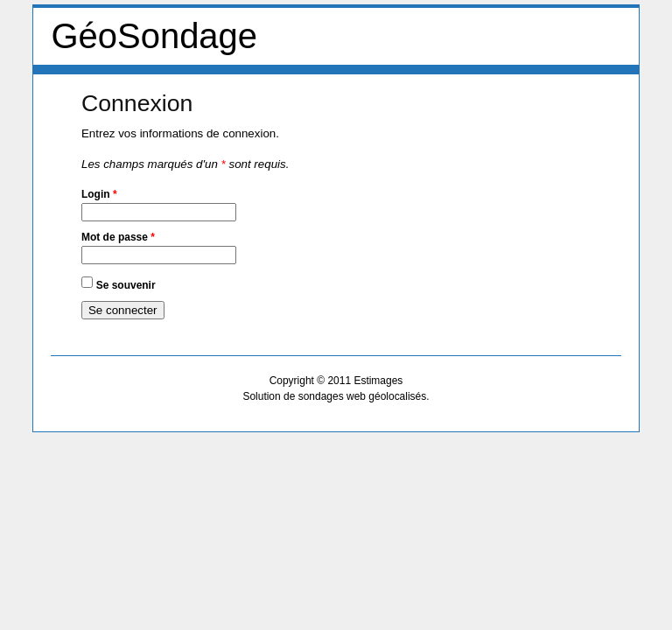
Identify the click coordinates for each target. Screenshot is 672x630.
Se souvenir (126, 284)
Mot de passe (118, 237)
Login (99, 194)
